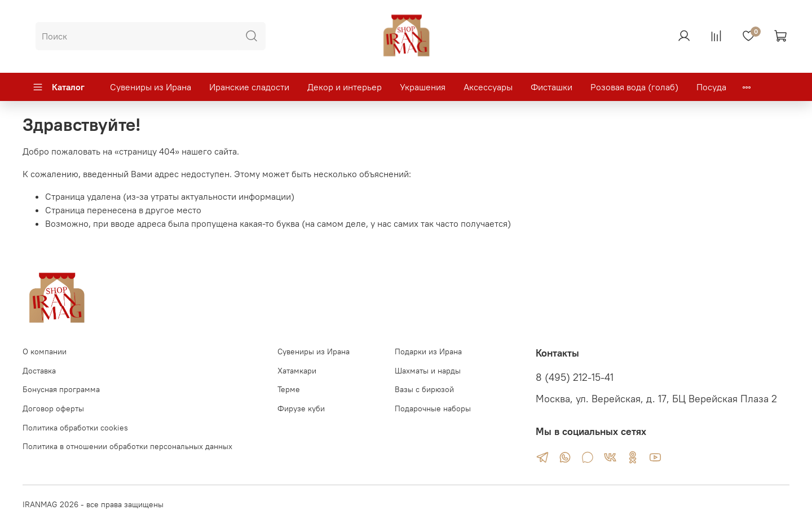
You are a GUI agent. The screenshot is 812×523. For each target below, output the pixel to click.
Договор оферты (53, 408)
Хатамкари (297, 371)
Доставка (39, 371)
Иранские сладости (249, 87)
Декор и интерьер (345, 87)
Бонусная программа (61, 389)
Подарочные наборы (433, 408)
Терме (289, 389)
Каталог (58, 87)
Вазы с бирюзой (424, 389)
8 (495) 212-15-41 (575, 377)
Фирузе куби (301, 408)
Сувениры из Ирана (151, 87)
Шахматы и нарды (428, 371)
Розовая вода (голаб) (634, 87)
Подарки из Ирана (428, 351)
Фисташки (551, 87)
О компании (45, 351)
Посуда (711, 87)
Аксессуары (488, 87)
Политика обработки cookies (75, 428)
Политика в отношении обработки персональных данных (127, 446)
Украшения (423, 87)
